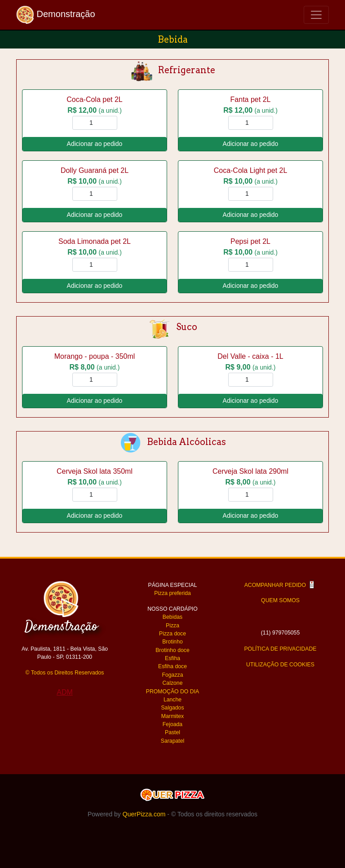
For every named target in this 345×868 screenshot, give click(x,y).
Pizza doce (172, 634)
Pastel (172, 732)
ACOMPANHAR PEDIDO (281, 585)
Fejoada (172, 724)
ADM (65, 692)
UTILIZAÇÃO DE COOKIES (280, 665)
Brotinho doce (172, 650)
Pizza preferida (172, 593)
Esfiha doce (172, 666)
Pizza (172, 626)
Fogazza (173, 675)
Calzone (173, 683)
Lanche (172, 700)
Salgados (172, 708)
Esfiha (172, 658)
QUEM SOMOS (280, 600)
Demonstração (56, 15)
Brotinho (172, 642)
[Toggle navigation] (316, 15)
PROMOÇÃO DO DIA (172, 692)
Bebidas (172, 617)
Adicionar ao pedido (95, 144)
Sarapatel (172, 741)
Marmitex (172, 716)
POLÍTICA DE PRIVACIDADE (280, 649)
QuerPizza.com (144, 814)
